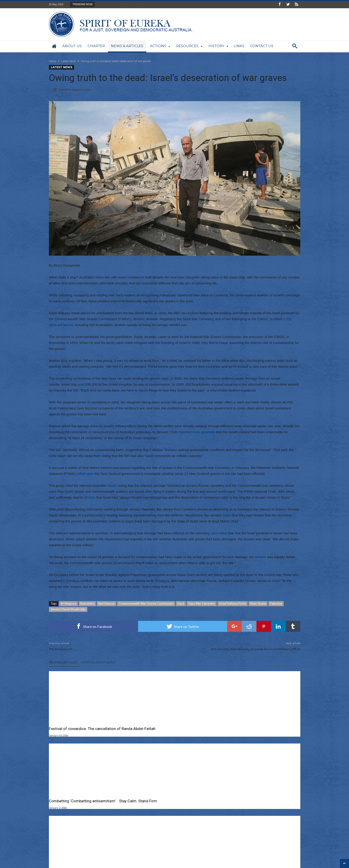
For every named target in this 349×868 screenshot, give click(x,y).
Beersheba (87, 603)
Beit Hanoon (107, 603)
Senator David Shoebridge (68, 609)
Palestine (276, 603)
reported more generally (197, 432)
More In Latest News (98, 662)
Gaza (181, 603)
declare (89, 497)
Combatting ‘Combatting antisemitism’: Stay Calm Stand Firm (173, 731)
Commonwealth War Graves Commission (146, 603)
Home (53, 61)
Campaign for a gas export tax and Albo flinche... (129, 4)
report (112, 485)
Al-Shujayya (68, 603)
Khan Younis (258, 603)
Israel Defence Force (233, 603)
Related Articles (63, 662)
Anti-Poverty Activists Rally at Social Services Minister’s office (241, 646)
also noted (219, 533)
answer (261, 557)
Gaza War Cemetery (202, 603)
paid (81, 384)
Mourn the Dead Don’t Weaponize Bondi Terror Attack (259, 731)
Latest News (69, 61)
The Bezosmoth (108, 646)
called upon (85, 474)
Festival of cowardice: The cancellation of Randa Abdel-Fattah (85, 731)
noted (227, 515)
